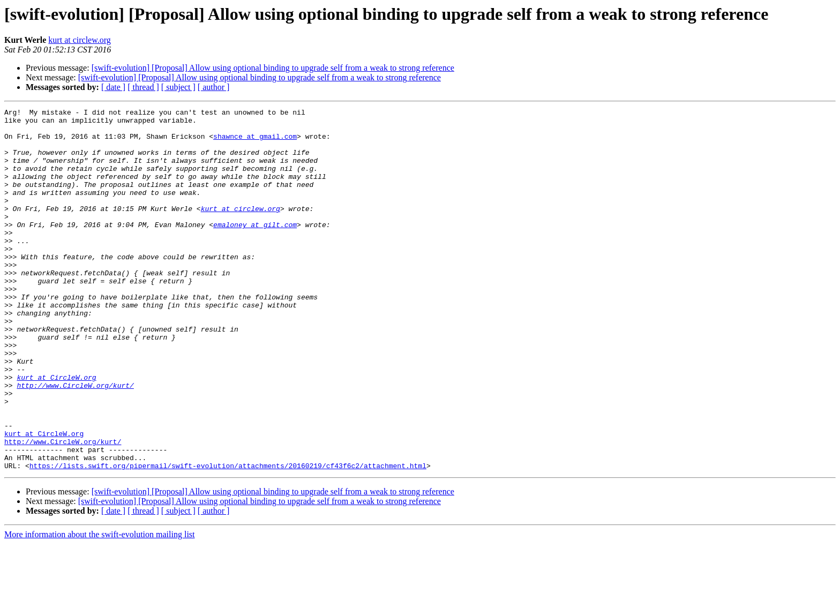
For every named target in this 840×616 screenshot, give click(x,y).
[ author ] (214, 87)
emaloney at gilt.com (255, 249)
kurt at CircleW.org (56, 432)
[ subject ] (178, 87)
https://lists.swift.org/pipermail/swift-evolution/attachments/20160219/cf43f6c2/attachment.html (228, 538)
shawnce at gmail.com (255, 142)
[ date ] (113, 87)
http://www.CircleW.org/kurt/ (75, 441)
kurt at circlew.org (79, 40)
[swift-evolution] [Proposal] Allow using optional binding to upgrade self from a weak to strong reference (273, 68)
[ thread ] (143, 87)
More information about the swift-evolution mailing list (100, 607)
